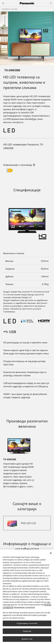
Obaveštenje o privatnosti (24, 607)
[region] (27, 597)
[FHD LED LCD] (27, 523)
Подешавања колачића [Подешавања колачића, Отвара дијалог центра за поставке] (27, 623)
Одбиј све (27, 631)
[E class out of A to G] (10, 170)
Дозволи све (27, 639)
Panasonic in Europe (10, 9)
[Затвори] (51, 553)
